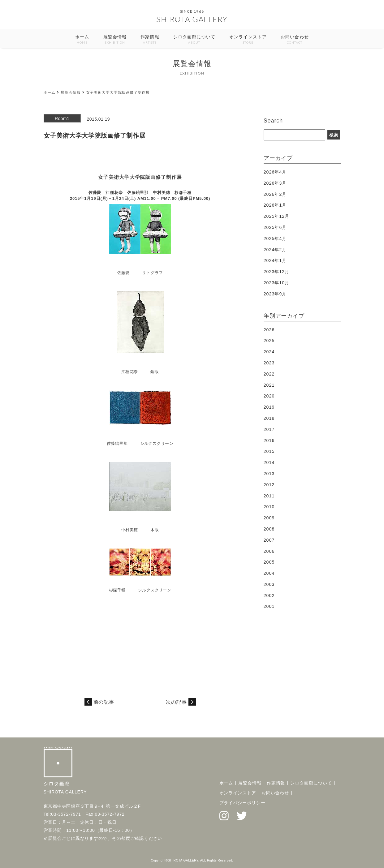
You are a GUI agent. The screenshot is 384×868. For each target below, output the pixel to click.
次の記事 (176, 702)
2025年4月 (275, 238)
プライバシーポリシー (242, 803)
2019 (269, 407)
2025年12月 (277, 216)
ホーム (82, 40)
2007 (269, 540)
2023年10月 (277, 283)
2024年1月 (275, 260)
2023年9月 (275, 294)
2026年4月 (275, 172)
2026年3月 (275, 183)
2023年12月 (277, 272)
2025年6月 (275, 227)
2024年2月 (275, 250)
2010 (269, 507)
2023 (269, 363)
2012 (269, 485)
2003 (269, 584)
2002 (269, 595)
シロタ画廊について (194, 40)
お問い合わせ (295, 40)
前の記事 (104, 702)
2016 (269, 440)
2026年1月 (275, 205)
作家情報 (150, 40)
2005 (269, 562)
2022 (269, 374)
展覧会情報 (115, 40)
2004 (269, 573)
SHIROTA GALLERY (192, 19)
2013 (269, 474)
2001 (269, 606)
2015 (269, 451)
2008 (269, 529)
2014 (269, 462)
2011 (269, 496)
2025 (269, 341)
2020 (269, 396)
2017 (269, 429)
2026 (269, 330)
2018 (269, 418)
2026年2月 (275, 194)
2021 (269, 385)
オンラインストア (248, 40)
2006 (269, 551)
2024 (269, 352)
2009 (269, 518)
